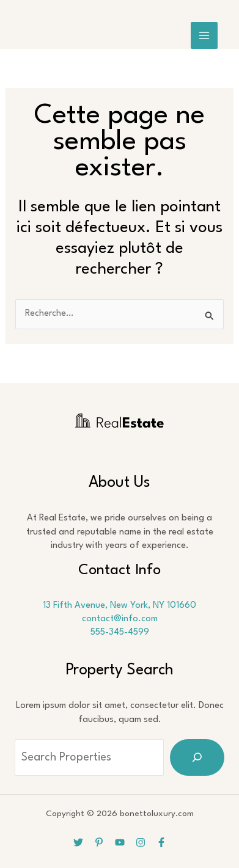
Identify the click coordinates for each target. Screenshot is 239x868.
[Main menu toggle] (204, 35)
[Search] (197, 757)
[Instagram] (141, 842)
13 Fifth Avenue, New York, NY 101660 (119, 606)
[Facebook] (161, 842)
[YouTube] (120, 842)
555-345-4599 (120, 633)
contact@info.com (120, 619)
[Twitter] (78, 842)
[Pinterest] (99, 842)
